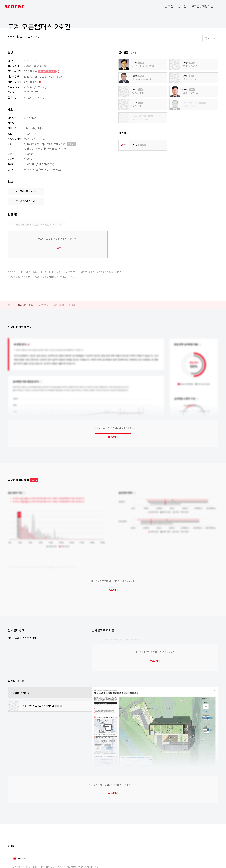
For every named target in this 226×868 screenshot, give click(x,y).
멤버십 (182, 6)
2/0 (140, 103)
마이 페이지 (196, 29)
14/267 (142, 145)
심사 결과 (59, 305)
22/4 (141, 63)
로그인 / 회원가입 (202, 6)
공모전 (169, 6)
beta (34, 480)
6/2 (140, 90)
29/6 (192, 90)
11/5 (150, 116)
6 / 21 (59, 706)
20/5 (141, 76)
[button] (222, 6)
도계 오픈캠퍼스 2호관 (39, 27)
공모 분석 (43, 305)
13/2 (192, 63)
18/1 (192, 76)
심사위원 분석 (25, 305)
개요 (10, 305)
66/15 (202, 103)
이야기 (73, 305)
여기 (51, 277)
